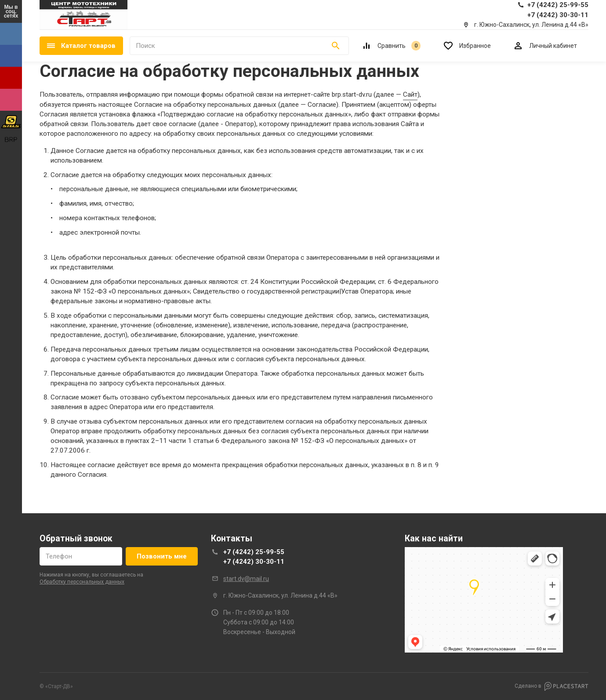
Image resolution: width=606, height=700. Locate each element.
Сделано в (552, 686)
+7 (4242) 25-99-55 (254, 552)
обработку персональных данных (82, 582)
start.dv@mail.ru (246, 579)
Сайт (410, 94)
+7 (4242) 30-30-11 (254, 562)
